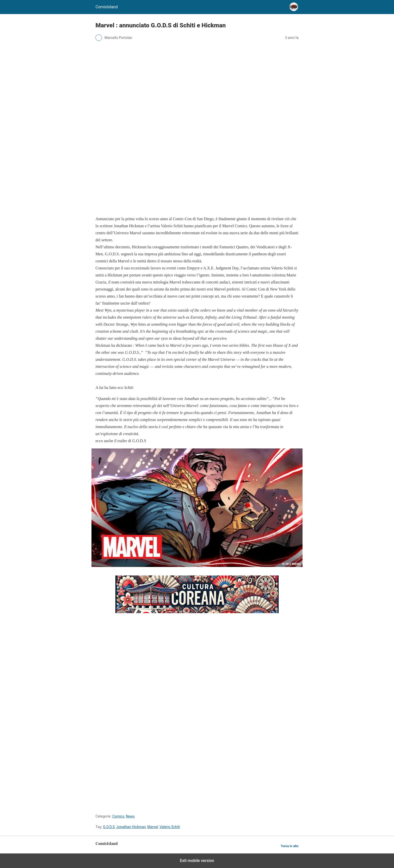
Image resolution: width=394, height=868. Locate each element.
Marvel (153, 827)
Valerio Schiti (170, 827)
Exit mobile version (197, 861)
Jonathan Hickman (131, 827)
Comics (118, 816)
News (130, 816)
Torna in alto (290, 846)
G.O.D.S (109, 827)
